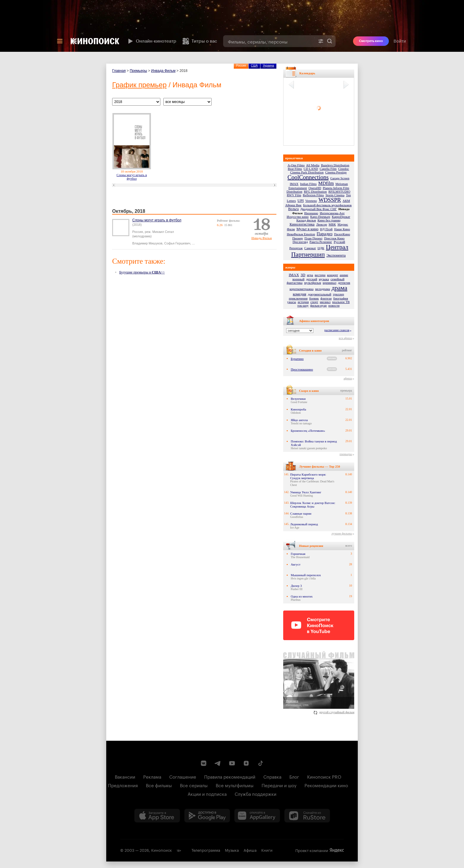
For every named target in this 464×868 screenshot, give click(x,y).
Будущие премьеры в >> (142, 272)
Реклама (152, 776)
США (254, 66)
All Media (313, 165)
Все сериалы (194, 785)
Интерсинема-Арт (332, 213)
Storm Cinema (335, 195)
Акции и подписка (207, 793)
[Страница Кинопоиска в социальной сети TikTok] (260, 763)
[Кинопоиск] (95, 41)
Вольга (294, 209)
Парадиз (324, 234)
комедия (300, 294)
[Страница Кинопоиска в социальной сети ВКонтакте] (204, 763)
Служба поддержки (256, 793)
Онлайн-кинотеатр (152, 41)
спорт (314, 302)
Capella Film (328, 169)
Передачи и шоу (279, 785)
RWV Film (294, 195)
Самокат (310, 248)
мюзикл (325, 302)
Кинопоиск (162, 850)
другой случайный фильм (334, 712)
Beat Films (295, 169)
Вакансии (125, 776)
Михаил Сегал (163, 232)
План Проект (314, 238)
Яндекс (337, 850)
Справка (272, 776)
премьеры (346, 454)
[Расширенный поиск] (321, 41)
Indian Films (308, 184)
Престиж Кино (334, 238)
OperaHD (315, 188)
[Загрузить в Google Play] (207, 816)
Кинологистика (302, 224)
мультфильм (313, 283)
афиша (348, 378)
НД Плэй (326, 229)
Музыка (232, 850)
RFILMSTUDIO (339, 191)
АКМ (346, 201)
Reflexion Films (313, 195)
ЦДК (321, 248)
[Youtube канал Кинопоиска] (232, 763)
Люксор (322, 224)
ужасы (291, 302)
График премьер (139, 85)
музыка (324, 279)
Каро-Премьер (320, 217)
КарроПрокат (341, 217)
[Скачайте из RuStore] (307, 816)
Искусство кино (298, 217)
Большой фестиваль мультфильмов (327, 205)
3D (303, 275)
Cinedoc (344, 169)
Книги (267, 850)
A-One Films (296, 165)
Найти (330, 41)
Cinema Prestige (336, 172)
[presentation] (232, 26)
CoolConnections (308, 177)
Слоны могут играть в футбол (132, 177)
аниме (344, 275)
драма (340, 288)
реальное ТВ (341, 302)
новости (334, 305)
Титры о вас (200, 41)
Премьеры (138, 71)
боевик (314, 298)
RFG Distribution (315, 191)
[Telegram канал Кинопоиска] (218, 763)
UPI (301, 201)
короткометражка (301, 289)
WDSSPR (330, 200)
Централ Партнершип (320, 251)
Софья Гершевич (177, 243)
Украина (268, 66)
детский (311, 279)
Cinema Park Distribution (307, 172)
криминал (330, 283)
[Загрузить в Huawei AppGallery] (257, 816)
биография (341, 298)
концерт (332, 275)
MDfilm (326, 183)
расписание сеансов (337, 330)
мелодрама (323, 289)
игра (310, 275)
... (193, 243)
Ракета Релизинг (321, 242)
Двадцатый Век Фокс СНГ (319, 209)
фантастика (295, 283)
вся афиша (345, 338)
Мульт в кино (307, 229)
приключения (298, 298)
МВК (332, 224)
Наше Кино (342, 229)
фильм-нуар (318, 305)
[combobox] (269, 41)
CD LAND (311, 169)
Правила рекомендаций (230, 776)
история (303, 302)
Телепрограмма (206, 850)
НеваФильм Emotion (301, 234)
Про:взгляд (300, 242)
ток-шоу (303, 305)
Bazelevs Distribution (335, 165)
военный (298, 279)
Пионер (298, 238)
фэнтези (326, 298)
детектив (344, 283)
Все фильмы (159, 785)
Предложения (123, 785)
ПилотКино (342, 234)
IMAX (294, 184)
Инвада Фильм (163, 71)
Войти (400, 41)
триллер (339, 294)
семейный (337, 279)
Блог (294, 776)
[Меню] (60, 41)
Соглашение (183, 776)
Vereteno (311, 201)
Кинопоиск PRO (324, 776)
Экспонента (336, 255)
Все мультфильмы (235, 785)
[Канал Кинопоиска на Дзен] (246, 763)
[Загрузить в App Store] (157, 816)
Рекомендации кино (326, 785)
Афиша (250, 850)
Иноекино (311, 213)
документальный (319, 294)
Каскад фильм (306, 220)
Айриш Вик (293, 205)
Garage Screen (340, 178)
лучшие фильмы (342, 533)
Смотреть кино (371, 41)
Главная (119, 71)
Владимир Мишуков (147, 243)
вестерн (320, 275)
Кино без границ (329, 220)
